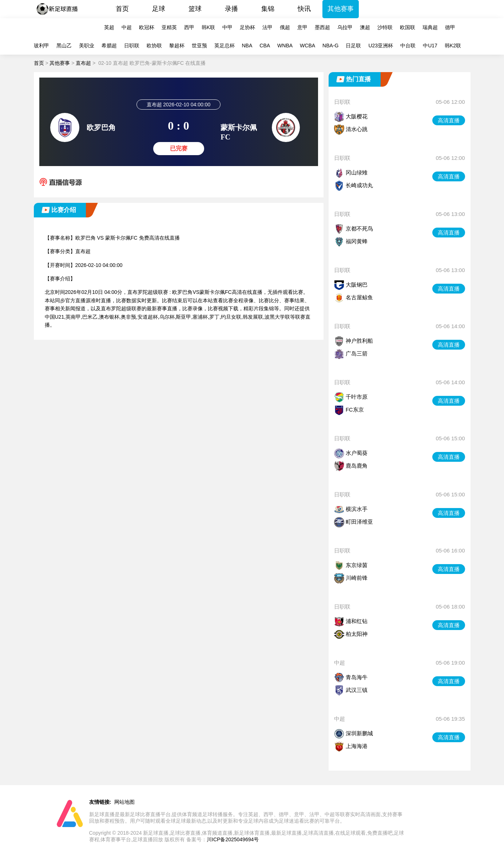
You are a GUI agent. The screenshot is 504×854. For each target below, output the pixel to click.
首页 (122, 9)
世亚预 (199, 46)
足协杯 (247, 27)
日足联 (353, 46)
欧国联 (408, 27)
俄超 (285, 27)
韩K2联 (453, 46)
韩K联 (208, 27)
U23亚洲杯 (381, 46)
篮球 (195, 9)
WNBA (285, 46)
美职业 (87, 46)
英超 (109, 27)
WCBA (307, 46)
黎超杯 (177, 46)
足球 (159, 9)
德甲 (450, 27)
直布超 (83, 63)
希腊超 (109, 46)
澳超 (365, 27)
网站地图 (124, 802)
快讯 (304, 9)
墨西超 (322, 27)
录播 (231, 9)
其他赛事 (341, 9)
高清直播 (449, 120)
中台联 (408, 46)
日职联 (132, 46)
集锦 (268, 9)
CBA (265, 46)
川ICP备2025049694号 (233, 839)
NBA (247, 46)
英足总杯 (225, 46)
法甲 (267, 27)
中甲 (227, 27)
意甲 (302, 27)
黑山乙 (64, 46)
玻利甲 (41, 46)
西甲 (189, 27)
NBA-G (330, 46)
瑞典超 (430, 27)
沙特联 (385, 27)
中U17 (430, 46)
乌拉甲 (345, 27)
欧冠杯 (147, 27)
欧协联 (154, 46)
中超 (127, 27)
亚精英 (169, 27)
